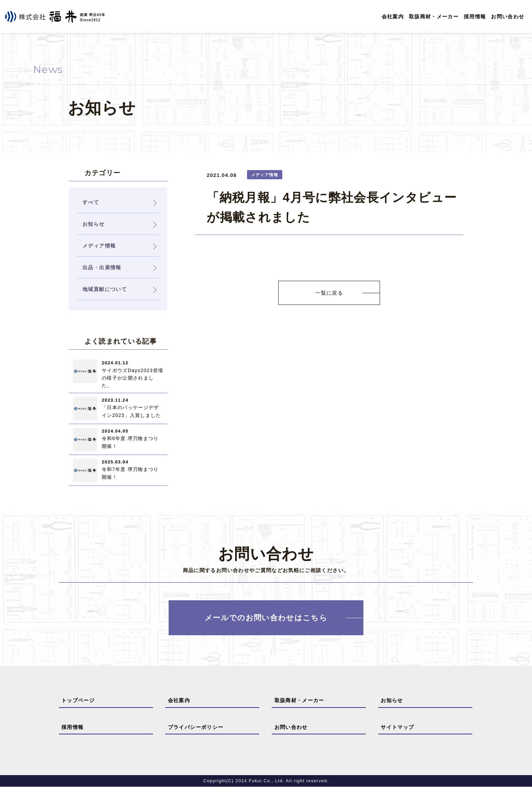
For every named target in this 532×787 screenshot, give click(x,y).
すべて (91, 202)
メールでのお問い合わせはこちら (266, 618)
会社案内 (392, 16)
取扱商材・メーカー (434, 16)
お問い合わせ (508, 16)
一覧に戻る (329, 293)
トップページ (78, 701)
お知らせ (392, 701)
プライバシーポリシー (196, 727)
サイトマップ (397, 727)
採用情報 (475, 16)
